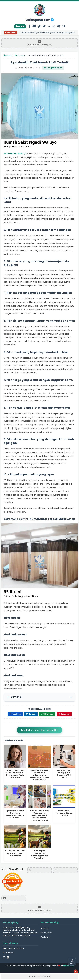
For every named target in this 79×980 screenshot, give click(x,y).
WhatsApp (47, 714)
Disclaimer (45, 937)
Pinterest (64, 714)
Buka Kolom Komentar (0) (39, 730)
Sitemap (44, 928)
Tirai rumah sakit (14, 154)
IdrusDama (69, 966)
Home (20, 26)
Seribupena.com (40, 20)
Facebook (15, 714)
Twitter (31, 714)
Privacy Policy (47, 933)
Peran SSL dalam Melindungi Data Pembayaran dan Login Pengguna (44, 33)
